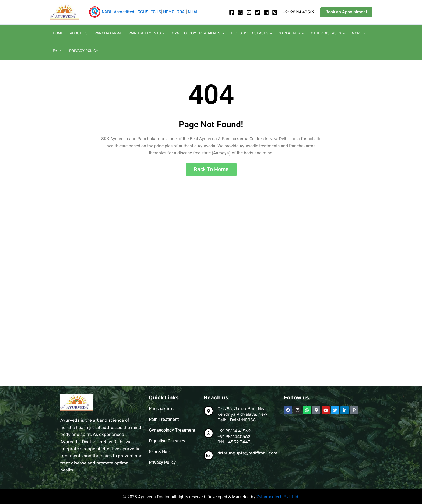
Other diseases (318, 34)
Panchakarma (105, 34)
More (347, 34)
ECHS (156, 12)
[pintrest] (275, 12)
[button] (346, 12)
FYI (364, 34)
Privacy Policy (67, 53)
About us (77, 34)
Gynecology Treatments (192, 34)
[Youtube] (249, 12)
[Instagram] (240, 12)
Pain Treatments (142, 34)
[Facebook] (232, 12)
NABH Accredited (118, 12)
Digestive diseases (244, 34)
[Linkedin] (266, 12)
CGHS (143, 12)
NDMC (169, 12)
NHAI (193, 12)
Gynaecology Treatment (172, 430)
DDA (181, 12)
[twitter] (258, 12)
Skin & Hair (283, 34)
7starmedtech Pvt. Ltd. (278, 497)
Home (57, 34)
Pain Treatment (164, 419)
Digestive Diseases (167, 441)
